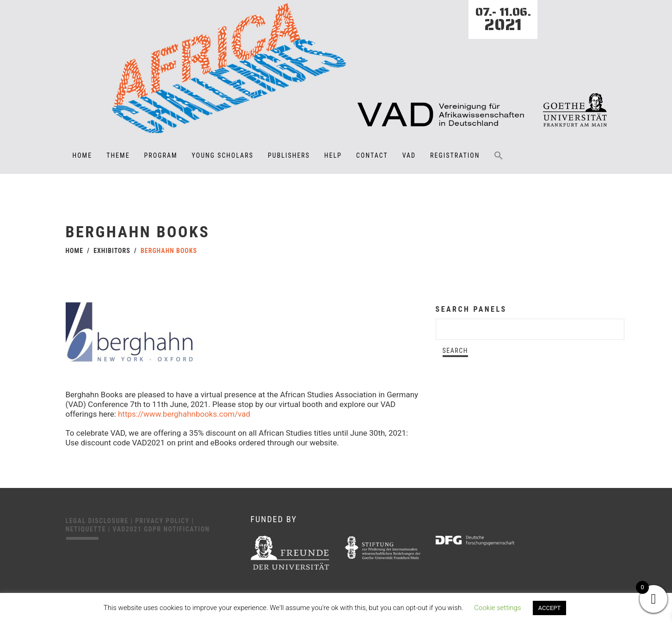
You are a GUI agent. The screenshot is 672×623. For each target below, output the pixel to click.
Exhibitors (112, 251)
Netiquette (87, 529)
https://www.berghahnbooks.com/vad (184, 414)
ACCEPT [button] (550, 608)
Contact (372, 155)
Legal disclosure (98, 521)
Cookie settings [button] (497, 608)
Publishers (289, 155)
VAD (409, 155)
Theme (118, 155)
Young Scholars (223, 155)
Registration (455, 155)
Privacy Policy (163, 521)
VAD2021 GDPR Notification (161, 529)
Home (83, 155)
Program (161, 155)
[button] (499, 162)
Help (333, 155)
